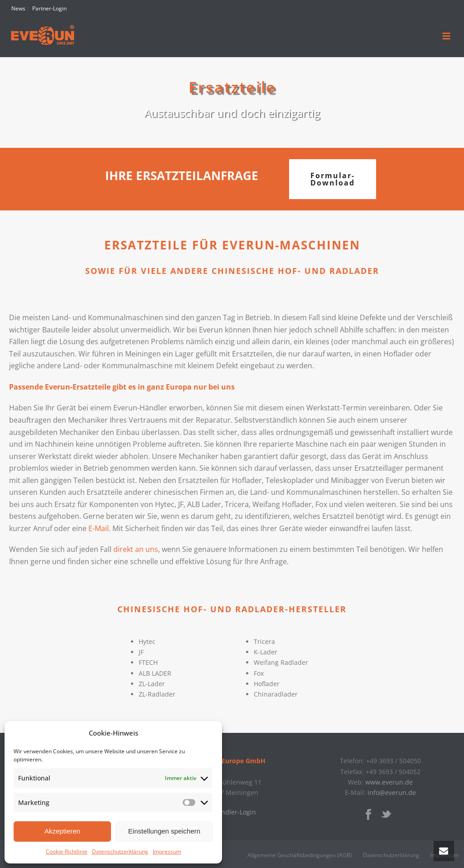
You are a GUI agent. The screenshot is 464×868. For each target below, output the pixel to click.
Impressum (167, 851)
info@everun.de (392, 792)
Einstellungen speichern (164, 831)
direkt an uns (136, 549)
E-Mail (99, 528)
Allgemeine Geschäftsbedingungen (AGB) (300, 855)
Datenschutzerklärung (120, 851)
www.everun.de (389, 782)
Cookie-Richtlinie (67, 851)
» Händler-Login (232, 812)
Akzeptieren (62, 831)
